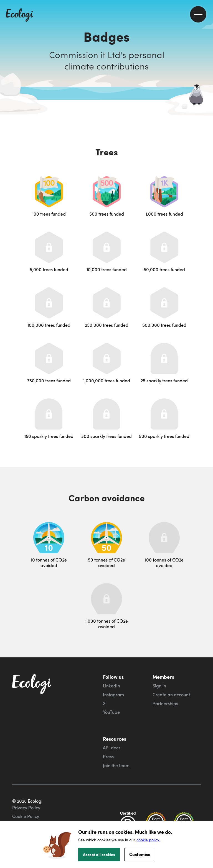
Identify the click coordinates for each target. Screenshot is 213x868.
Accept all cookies (99, 854)
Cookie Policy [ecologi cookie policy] (26, 816)
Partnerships (165, 704)
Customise (140, 854)
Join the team (116, 765)
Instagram (113, 695)
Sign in (159, 686)
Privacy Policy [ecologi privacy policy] (26, 808)
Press (108, 757)
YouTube (111, 712)
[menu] (198, 14)
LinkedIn (111, 686)
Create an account (171, 695)
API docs (112, 748)
